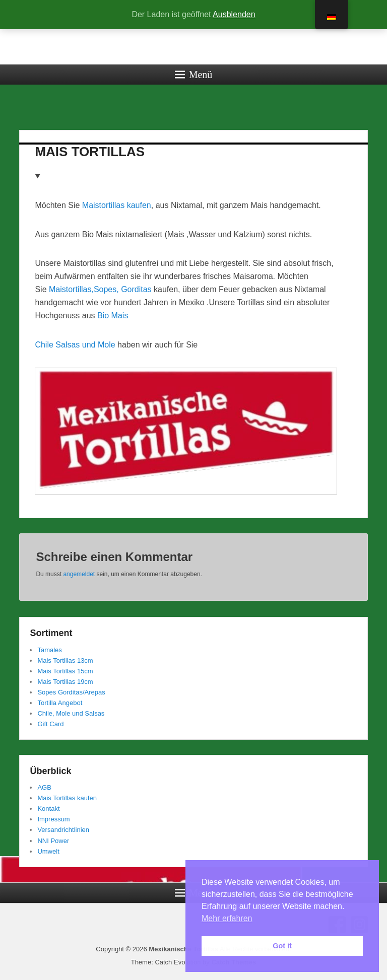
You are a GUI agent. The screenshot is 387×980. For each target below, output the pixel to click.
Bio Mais (113, 316)
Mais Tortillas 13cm (65, 660)
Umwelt (48, 851)
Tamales (49, 650)
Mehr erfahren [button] (227, 918)
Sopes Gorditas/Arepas (71, 692)
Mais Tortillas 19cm (65, 682)
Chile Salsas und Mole (75, 345)
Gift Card (50, 724)
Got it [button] (282, 946)
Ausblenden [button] (234, 14)
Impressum (53, 819)
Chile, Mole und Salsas (71, 713)
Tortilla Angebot (60, 703)
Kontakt (48, 809)
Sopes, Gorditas (123, 289)
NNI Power (53, 841)
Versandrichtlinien (63, 830)
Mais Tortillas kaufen (67, 798)
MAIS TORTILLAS (90, 152)
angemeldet (79, 574)
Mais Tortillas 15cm (65, 671)
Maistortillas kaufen (117, 205)
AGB (44, 787)
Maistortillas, (71, 289)
